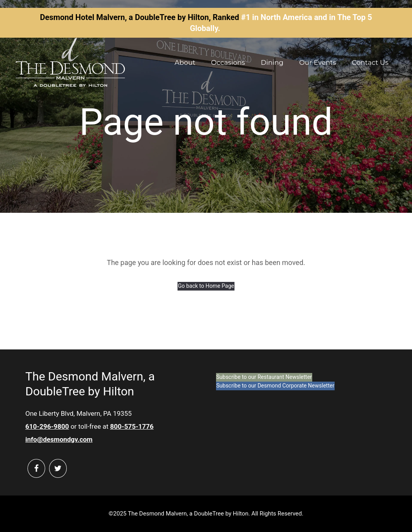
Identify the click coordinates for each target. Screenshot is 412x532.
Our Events (318, 62)
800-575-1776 (132, 426)
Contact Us (370, 62)
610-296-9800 (47, 426)
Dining (272, 62)
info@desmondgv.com (59, 439)
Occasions (228, 62)
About (185, 62)
